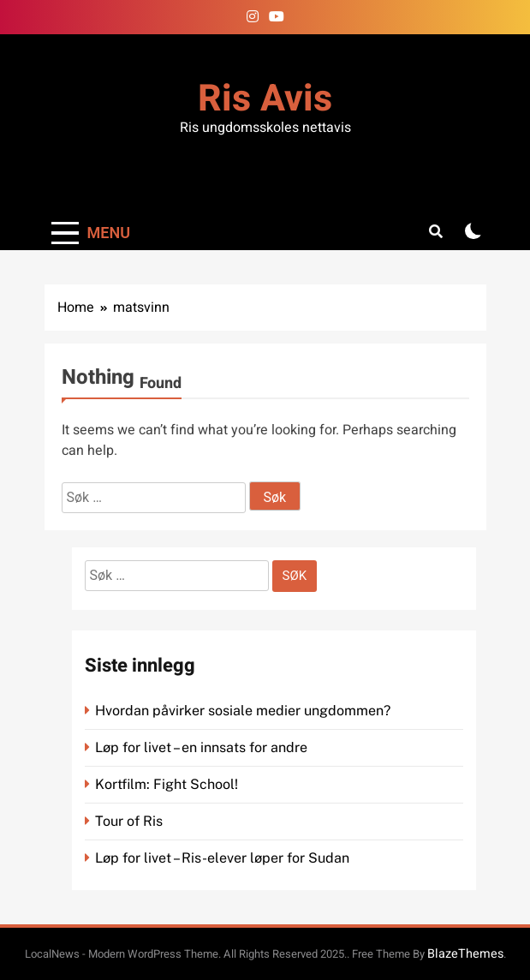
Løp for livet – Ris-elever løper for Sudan (222, 858)
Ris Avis (265, 99)
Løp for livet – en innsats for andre (201, 747)
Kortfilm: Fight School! (167, 784)
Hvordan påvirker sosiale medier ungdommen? (243, 711)
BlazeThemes (465, 954)
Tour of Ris (129, 821)
